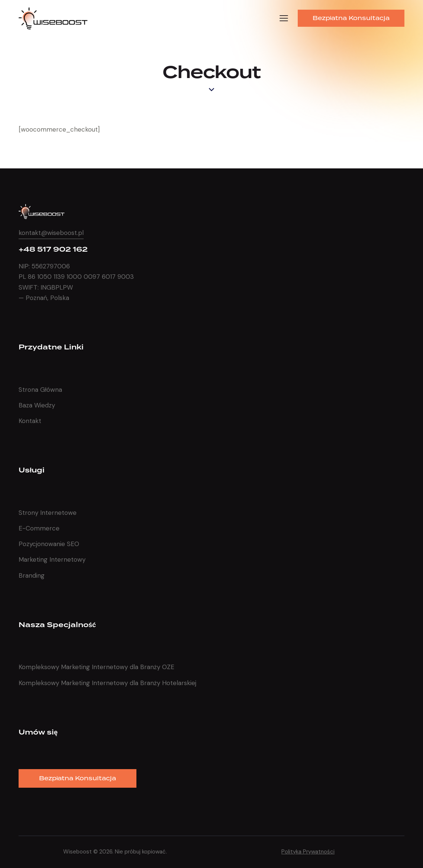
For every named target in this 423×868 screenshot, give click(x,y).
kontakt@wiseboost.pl (51, 233)
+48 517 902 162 (53, 250)
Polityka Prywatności (308, 852)
